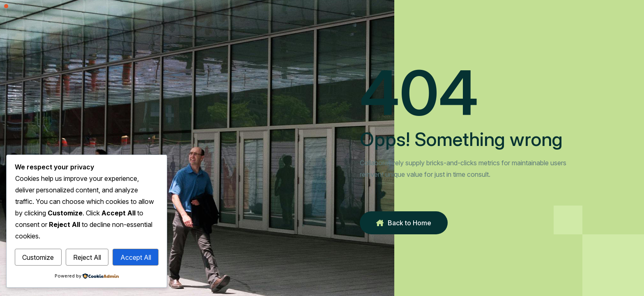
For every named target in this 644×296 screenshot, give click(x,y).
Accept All (136, 257)
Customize (38, 257)
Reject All (87, 257)
